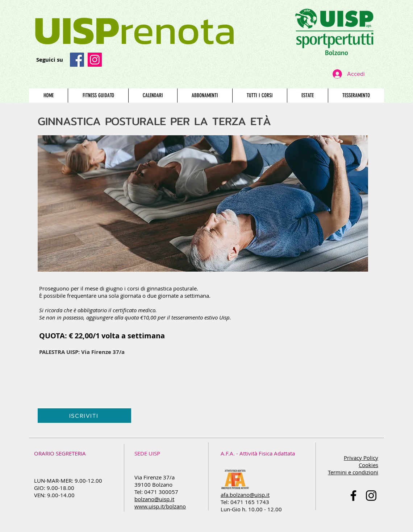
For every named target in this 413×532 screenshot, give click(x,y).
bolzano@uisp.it (154, 499)
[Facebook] (77, 60)
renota (135, 30)
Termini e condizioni (353, 472)
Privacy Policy (361, 458)
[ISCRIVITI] (84, 416)
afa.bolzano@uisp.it (245, 495)
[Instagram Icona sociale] (95, 60)
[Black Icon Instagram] (371, 496)
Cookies (368, 465)
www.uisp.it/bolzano (160, 506)
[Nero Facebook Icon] (353, 496)
